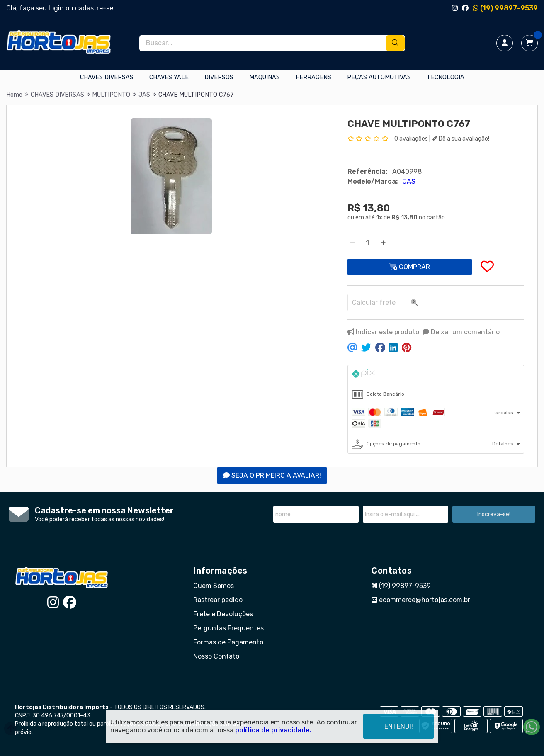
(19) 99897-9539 (505, 8)
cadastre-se (94, 8)
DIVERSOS (219, 77)
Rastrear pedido (218, 600)
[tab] (436, 375)
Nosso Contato (216, 656)
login (57, 8)
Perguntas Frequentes (228, 628)
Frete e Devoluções (223, 614)
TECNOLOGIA (446, 77)
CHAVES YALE (169, 77)
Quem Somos (214, 586)
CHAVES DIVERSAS (107, 77)
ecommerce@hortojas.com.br (421, 600)
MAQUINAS (265, 77)
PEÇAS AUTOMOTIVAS (379, 77)
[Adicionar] (383, 243)
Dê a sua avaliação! (460, 139)
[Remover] (352, 243)
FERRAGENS (313, 77)
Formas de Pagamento (228, 642)
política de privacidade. (273, 730)
